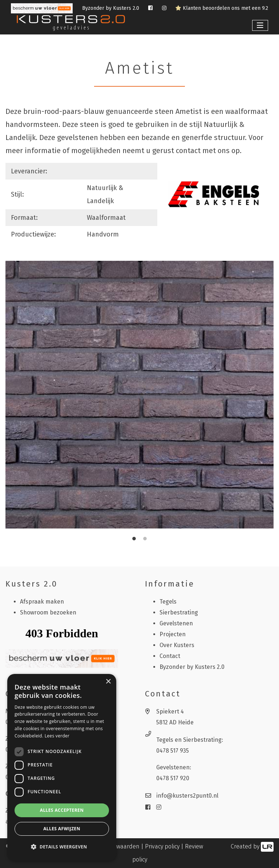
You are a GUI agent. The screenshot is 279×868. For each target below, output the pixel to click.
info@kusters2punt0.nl (187, 796)
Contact (170, 656)
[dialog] (62, 767)
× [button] (108, 682)
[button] (62, 847)
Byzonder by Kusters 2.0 (111, 8)
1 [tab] (134, 539)
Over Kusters (177, 645)
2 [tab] (145, 539)
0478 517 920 (173, 778)
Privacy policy (162, 846)
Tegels (168, 602)
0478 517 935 (173, 751)
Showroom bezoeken (48, 612)
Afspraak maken (42, 602)
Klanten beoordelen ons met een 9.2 (222, 8)
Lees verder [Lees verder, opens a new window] (57, 736)
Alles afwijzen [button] (62, 829)
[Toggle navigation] (260, 25)
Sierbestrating (179, 612)
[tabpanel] (139, 395)
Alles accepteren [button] (62, 810)
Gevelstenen (176, 623)
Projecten (173, 634)
